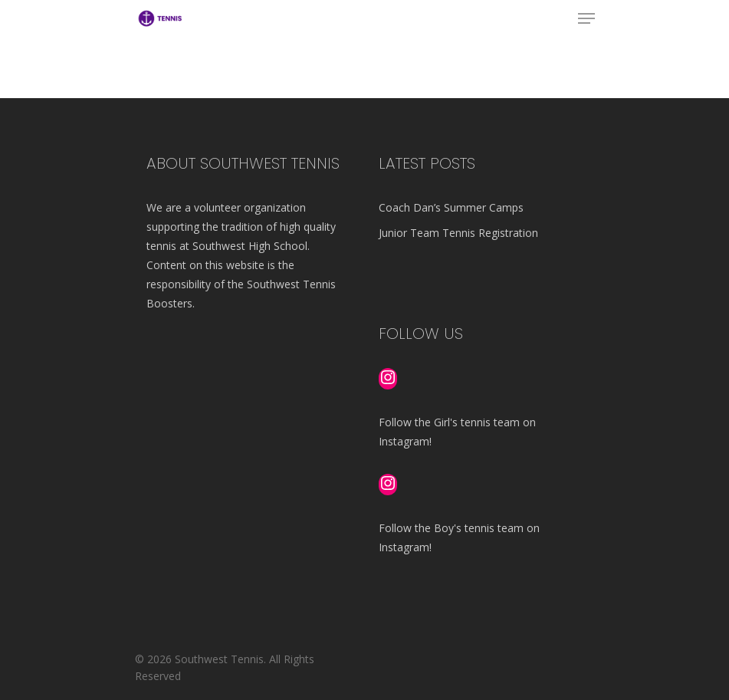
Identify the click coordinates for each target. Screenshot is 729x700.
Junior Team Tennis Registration (458, 233)
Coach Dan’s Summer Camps (451, 207)
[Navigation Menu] (586, 18)
